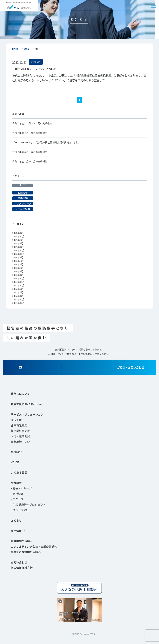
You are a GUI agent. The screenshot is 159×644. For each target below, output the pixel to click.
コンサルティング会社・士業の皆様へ (34, 546)
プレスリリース (23, 204)
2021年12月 (18, 299)
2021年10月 (18, 303)
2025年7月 (18, 240)
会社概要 (16, 483)
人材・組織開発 (20, 436)
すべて (23, 185)
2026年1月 (18, 233)
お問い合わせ (19, 562)
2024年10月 (18, 254)
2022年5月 (18, 292)
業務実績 (23, 198)
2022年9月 (18, 289)
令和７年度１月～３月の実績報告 (30, 161)
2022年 (26, 49)
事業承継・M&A (20, 442)
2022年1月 (18, 296)
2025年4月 (18, 243)
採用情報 (16, 531)
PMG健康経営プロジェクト (29, 505)
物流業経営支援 (20, 431)
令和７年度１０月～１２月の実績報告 (32, 123)
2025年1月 (18, 247)
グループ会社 (21, 510)
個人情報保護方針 (22, 568)
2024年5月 (18, 264)
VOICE (15, 462)
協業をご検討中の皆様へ (26, 552)
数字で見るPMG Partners (27, 404)
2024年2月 (18, 271)
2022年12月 (18, 285)
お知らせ (23, 193)
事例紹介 (16, 452)
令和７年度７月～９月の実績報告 (30, 133)
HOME (15, 49)
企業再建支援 (19, 425)
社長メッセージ (22, 488)
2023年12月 (18, 278)
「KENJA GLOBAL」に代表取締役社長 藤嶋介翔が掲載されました (46, 142)
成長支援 (16, 420)
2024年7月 (18, 257)
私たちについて (20, 394)
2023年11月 (18, 282)
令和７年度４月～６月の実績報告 (30, 152)
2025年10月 (18, 236)
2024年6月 (18, 261)
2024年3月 (18, 268)
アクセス (18, 499)
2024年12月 (18, 250)
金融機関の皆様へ (22, 541)
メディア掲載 (23, 209)
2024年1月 (18, 275)
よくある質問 (19, 472)
